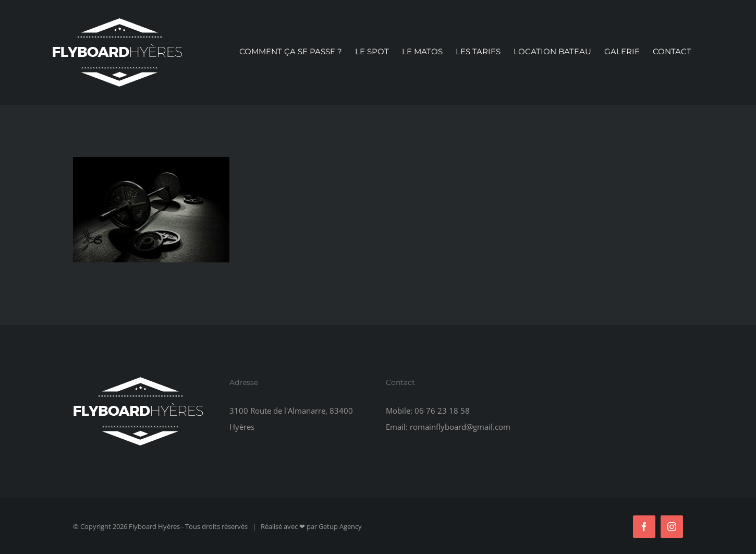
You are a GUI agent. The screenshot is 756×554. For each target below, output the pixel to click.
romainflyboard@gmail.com (460, 427)
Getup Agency (340, 526)
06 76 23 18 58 (442, 411)
